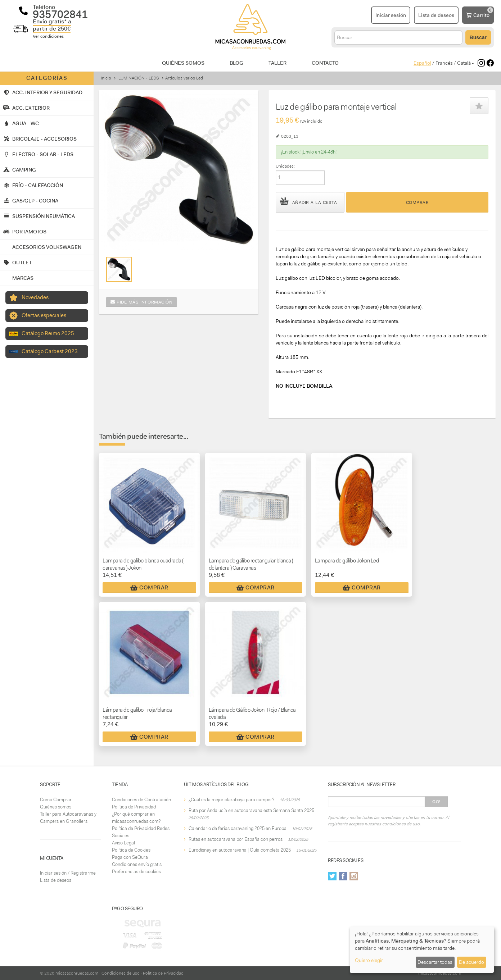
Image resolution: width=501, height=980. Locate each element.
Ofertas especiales (44, 315)
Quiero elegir (369, 960)
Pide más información (141, 302)
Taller (277, 63)
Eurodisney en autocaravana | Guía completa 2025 (240, 850)
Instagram (354, 876)
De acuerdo (471, 962)
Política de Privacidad (134, 807)
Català (464, 63)
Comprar (417, 202)
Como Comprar (56, 800)
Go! (436, 802)
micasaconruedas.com (77, 973)
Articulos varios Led (184, 78)
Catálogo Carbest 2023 (50, 351)
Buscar (478, 37)
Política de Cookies (131, 850)
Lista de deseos (56, 880)
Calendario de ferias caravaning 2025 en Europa (238, 828)
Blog (236, 63)
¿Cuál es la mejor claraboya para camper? (231, 800)
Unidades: (285, 166)
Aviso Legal (123, 843)
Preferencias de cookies (136, 872)
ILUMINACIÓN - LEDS (138, 78)
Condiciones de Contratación (141, 800)
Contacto (325, 63)
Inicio (106, 78)
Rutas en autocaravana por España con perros (236, 839)
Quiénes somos (183, 63)
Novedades (35, 297)
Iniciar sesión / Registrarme (68, 873)
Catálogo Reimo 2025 (48, 333)
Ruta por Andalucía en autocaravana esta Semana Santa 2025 (251, 810)
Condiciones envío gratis (137, 864)
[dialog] (422, 950)
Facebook (343, 876)
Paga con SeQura (130, 857)
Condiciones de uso (121, 973)
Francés (444, 63)
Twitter (332, 876)
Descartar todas (435, 962)
